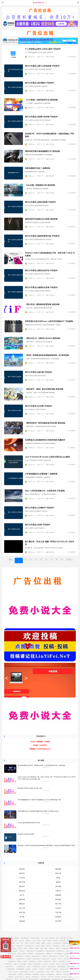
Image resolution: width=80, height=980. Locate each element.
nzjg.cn (16, 964)
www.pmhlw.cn (20, 977)
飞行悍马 (42, 969)
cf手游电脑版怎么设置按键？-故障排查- (42, 474)
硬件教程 (58, 899)
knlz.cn (25, 961)
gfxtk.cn (28, 977)
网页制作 (22, 869)
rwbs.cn (73, 964)
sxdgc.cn (15, 951)
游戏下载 (10, 941)
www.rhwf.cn (47, 961)
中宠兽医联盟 (11, 969)
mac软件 (58, 908)
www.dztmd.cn (67, 974)
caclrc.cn (51, 948)
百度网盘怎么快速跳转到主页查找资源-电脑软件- (45, 440)
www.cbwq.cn (37, 959)
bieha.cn (49, 943)
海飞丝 (39, 941)
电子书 (22, 895)
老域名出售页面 (35, 938)
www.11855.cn (36, 956)
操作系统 (58, 886)
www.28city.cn (12, 954)
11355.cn (62, 956)
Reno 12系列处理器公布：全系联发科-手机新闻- (45, 491)
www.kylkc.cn (51, 974)
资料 (16, 941)
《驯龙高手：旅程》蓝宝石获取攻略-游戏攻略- (44, 389)
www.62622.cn (20, 959)
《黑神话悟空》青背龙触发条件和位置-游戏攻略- (45, 423)
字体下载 (58, 912)
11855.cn (28, 956)
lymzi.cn (32, 972)
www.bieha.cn (57, 943)
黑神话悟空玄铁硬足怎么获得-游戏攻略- (42, 219)
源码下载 (22, 882)
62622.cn (12, 959)
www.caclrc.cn (30, 951)
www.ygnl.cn (37, 964)
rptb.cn (70, 961)
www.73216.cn (67, 972)
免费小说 (28, 941)
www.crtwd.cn (12, 974)
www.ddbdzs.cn (58, 954)
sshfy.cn (9, 951)
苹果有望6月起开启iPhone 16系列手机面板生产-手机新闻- (49, 321)
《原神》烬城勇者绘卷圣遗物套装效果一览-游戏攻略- (47, 355)
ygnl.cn (30, 964)
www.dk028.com (29, 946)
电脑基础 (58, 895)
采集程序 (17, 938)
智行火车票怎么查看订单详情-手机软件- (42, 117)
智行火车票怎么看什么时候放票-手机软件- (43, 66)
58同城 (31, 948)
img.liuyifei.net (21, 967)
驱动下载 (22, 912)
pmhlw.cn (11, 977)
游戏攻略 (22, 921)
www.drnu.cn (36, 967)
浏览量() (72, 57)
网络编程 (58, 869)
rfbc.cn (58, 964)
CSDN (44, 941)
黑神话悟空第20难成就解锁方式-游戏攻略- (43, 151)
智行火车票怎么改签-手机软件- (38, 525)
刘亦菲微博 (11, 943)
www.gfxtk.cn (35, 977)
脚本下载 (58, 873)
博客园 (49, 941)
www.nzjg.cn (23, 964)
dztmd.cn (59, 974)
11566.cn (45, 956)
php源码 (55, 941)
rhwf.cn (40, 961)
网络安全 (22, 904)
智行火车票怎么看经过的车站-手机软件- (42, 270)
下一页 (69, 560)
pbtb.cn (19, 961)
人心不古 (45, 964)
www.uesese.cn (64, 969)
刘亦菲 (20, 948)
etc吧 (19, 954)
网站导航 (52, 938)
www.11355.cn (70, 956)
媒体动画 (22, 899)
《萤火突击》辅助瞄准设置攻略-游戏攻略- (43, 304)
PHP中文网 (62, 941)
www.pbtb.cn (12, 961)
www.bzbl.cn (56, 946)
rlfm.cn (60, 959)
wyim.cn (44, 967)
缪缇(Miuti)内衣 (67, 943)
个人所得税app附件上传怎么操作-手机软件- (43, 49)
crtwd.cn (21, 974)
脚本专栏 (22, 873)
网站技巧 (22, 886)
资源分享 (21, 941)
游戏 (46, 938)
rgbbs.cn (58, 948)
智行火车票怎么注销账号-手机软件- (40, 508)
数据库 (58, 882)
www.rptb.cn (8, 964)
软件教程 (50, 57)
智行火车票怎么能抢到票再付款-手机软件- (43, 236)
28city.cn (22, 951)
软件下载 (58, 904)
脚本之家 (70, 941)
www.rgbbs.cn (40, 951)
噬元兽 (38, 943)
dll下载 (22, 917)
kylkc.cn (43, 974)
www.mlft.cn (70, 946)
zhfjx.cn (72, 948)
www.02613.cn (24, 972)
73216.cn (58, 972)
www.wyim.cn (52, 967)
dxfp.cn (55, 961)
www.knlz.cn (33, 961)
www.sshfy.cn (70, 951)
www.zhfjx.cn (60, 951)
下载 (42, 938)
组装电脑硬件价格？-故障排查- (38, 168)
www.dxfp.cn (62, 961)
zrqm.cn (54, 959)
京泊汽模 (57, 977)
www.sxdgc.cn (19, 956)
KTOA (48, 972)
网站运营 (22, 891)
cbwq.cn (29, 959)
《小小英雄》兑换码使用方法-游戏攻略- (42, 100)
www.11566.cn (53, 956)
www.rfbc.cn (65, 964)
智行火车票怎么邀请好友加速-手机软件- (42, 287)
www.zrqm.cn (46, 959)
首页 (11, 560)
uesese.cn (55, 969)
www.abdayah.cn (40, 954)
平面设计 (58, 891)
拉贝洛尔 (28, 969)
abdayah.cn (30, 954)
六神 (34, 941)
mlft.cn (63, 946)
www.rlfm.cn (67, 959)
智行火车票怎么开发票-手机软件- (39, 406)
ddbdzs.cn (40, 3)
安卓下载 (22, 908)
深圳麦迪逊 (28, 974)
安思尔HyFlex (68, 954)
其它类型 (58, 921)
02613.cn (16, 972)
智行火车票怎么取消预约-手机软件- (40, 83)
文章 (57, 938)
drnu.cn (29, 967)
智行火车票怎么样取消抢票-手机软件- (41, 202)
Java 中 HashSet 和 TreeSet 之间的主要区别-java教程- (48, 457)
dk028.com (20, 946)
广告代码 (22, 878)
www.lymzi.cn (40, 972)
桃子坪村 (44, 977)
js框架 (58, 878)
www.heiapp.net (50, 951)
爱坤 (72, 969)
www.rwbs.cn (9, 967)
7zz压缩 (8, 948)
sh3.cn (70, 977)
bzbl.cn (49, 946)
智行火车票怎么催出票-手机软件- (39, 372)
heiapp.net (65, 948)
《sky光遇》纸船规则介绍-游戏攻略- (40, 185)
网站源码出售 (25, 938)
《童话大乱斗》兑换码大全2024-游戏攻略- (43, 338)
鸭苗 (42, 948)
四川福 (37, 946)
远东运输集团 (61, 967)
